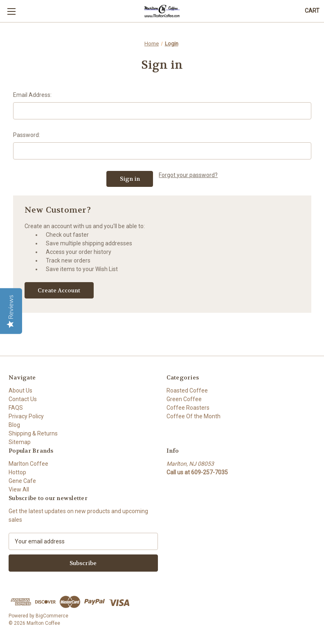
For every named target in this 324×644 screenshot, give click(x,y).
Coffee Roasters (188, 408)
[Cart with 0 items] (312, 11)
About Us (20, 390)
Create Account (59, 290)
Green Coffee (184, 399)
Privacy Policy (26, 416)
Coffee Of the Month (193, 416)
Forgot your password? (188, 175)
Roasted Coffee (187, 390)
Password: (27, 135)
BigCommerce (52, 616)
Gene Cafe (22, 481)
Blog (14, 425)
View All (19, 489)
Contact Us (23, 399)
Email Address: (32, 95)
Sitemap (20, 442)
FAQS (16, 408)
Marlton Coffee (28, 464)
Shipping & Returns (33, 433)
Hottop (17, 472)
